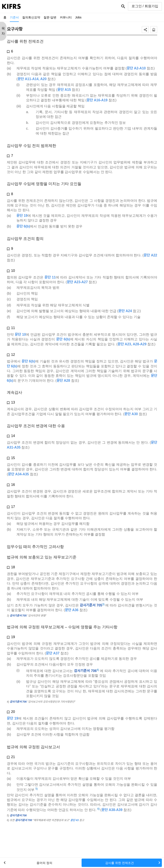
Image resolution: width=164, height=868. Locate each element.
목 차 (3, 31)
